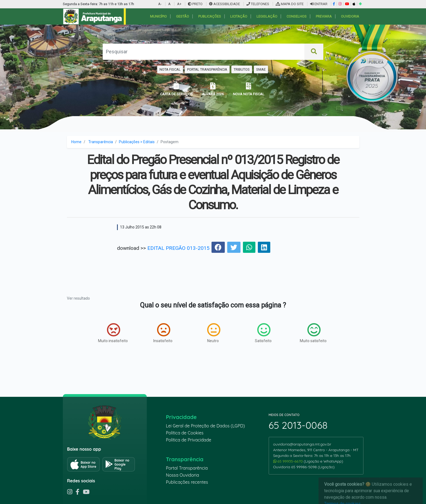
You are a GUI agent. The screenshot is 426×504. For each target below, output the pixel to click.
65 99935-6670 (289, 461)
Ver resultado (78, 298)
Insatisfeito (163, 333)
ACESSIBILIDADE (225, 4)
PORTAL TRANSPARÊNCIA (207, 69)
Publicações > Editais (137, 142)
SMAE (261, 69)
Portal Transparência (187, 468)
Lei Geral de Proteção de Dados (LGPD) (206, 426)
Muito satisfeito (313, 333)
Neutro (214, 333)
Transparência (101, 142)
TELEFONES (258, 4)
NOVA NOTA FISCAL (249, 89)
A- (160, 4)
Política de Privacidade (189, 440)
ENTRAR (319, 4)
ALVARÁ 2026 (213, 89)
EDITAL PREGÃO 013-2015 (178, 248)
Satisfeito (263, 333)
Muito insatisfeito (113, 333)
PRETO (195, 4)
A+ (179, 4)
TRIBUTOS (242, 69)
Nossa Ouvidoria (183, 475)
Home (76, 142)
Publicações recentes (187, 482)
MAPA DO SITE (290, 4)
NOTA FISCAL (170, 69)
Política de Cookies (185, 433)
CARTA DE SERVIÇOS (176, 89)
